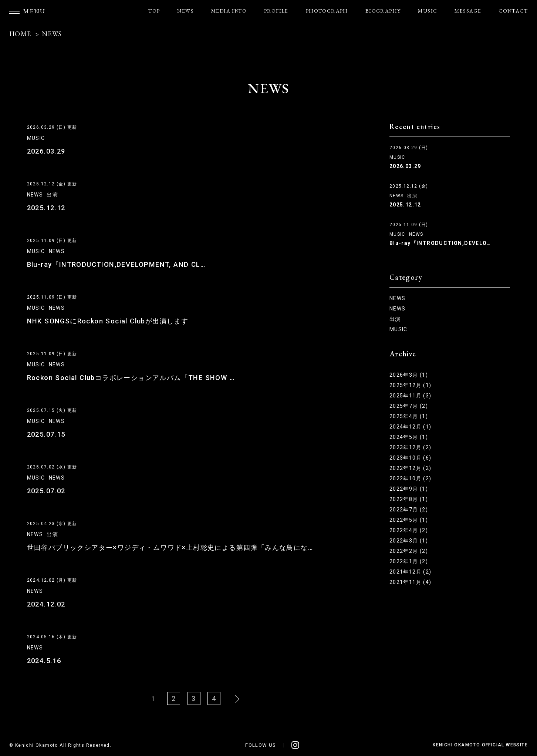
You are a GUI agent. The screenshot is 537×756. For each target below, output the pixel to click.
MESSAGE (468, 11)
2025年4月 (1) (409, 416)
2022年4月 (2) (409, 530)
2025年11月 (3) (411, 396)
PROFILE (276, 11)
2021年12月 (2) (411, 572)
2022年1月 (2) (409, 561)
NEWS (185, 11)
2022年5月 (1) (409, 520)
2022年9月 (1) (409, 489)
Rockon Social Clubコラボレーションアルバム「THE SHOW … (129, 378)
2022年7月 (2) (409, 510)
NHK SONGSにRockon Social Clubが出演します (106, 321)
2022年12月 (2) (411, 468)
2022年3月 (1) (409, 541)
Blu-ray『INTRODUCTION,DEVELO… (440, 243)
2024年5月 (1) (409, 437)
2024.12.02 (46, 604)
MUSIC (428, 11)
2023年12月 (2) (411, 447)
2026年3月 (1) (409, 375)
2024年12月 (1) (411, 427)
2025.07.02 (46, 491)
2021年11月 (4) (411, 582)
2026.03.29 (46, 151)
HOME (20, 34)
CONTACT (513, 11)
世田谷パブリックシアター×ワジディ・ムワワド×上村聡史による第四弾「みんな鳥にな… (170, 547)
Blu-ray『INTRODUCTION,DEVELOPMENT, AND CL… (114, 264)
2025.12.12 (46, 208)
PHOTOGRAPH (327, 11)
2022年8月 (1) (409, 499)
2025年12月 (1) (411, 385)
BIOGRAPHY (383, 11)
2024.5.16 (44, 661)
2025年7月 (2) (409, 406)
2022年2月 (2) (409, 551)
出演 (52, 195)
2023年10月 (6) (411, 458)
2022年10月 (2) (411, 478)
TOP (154, 11)
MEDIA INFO (229, 11)
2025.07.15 (46, 434)
